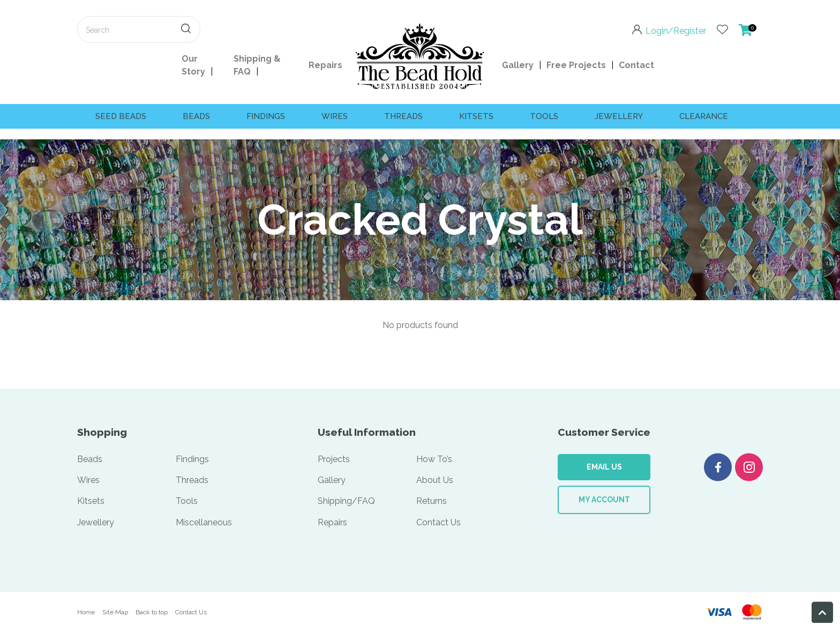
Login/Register (676, 30)
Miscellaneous (204, 522)
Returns (432, 501)
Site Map (115, 612)
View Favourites (722, 29)
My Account (604, 500)
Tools (544, 116)
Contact (636, 65)
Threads (403, 116)
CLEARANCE (704, 116)
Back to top (152, 612)
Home (86, 612)
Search (187, 29)
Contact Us (438, 522)
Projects (334, 459)
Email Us (604, 467)
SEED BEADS (121, 116)
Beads (196, 116)
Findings (266, 116)
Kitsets (476, 116)
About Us (435, 480)
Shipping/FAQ (346, 501)
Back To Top (822, 612)
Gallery (518, 65)
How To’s (434, 459)
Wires (335, 116)
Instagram (749, 467)
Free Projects (576, 65)
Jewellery (619, 116)
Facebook (718, 467)
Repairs (325, 65)
